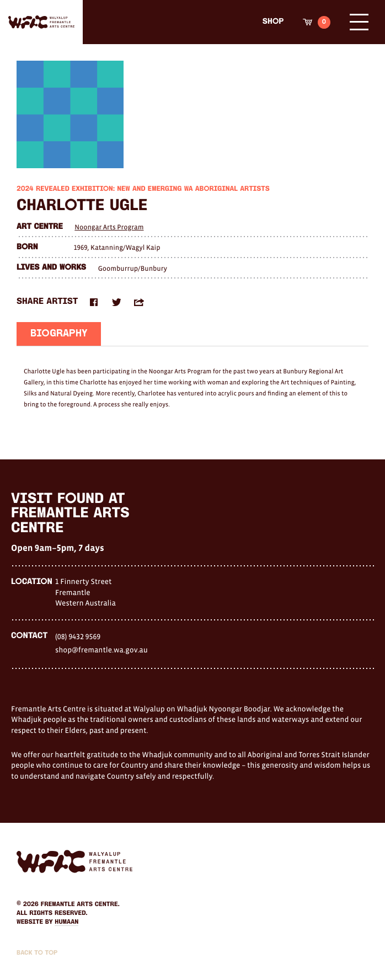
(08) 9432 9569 (78, 636)
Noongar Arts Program (109, 227)
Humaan (66, 922)
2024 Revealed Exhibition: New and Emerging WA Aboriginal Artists (143, 189)
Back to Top (37, 953)
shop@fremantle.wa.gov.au (101, 650)
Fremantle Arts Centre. (80, 904)
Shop (273, 22)
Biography (59, 334)
